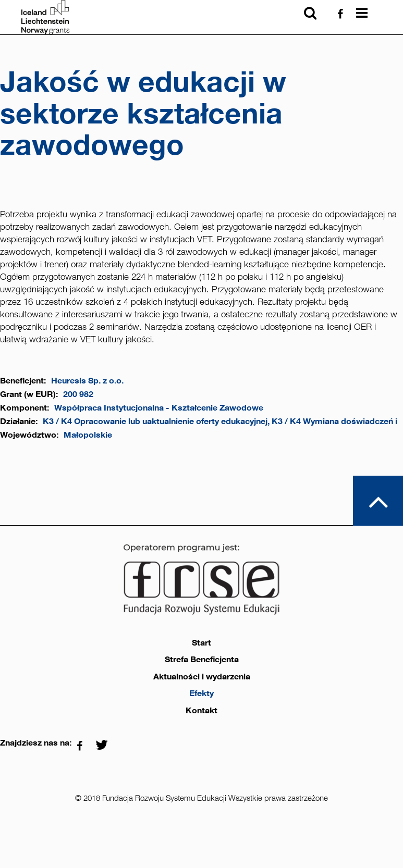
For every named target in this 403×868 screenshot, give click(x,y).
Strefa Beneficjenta (202, 660)
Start (201, 643)
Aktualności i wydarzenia (202, 677)
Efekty (201, 693)
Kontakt (201, 711)
